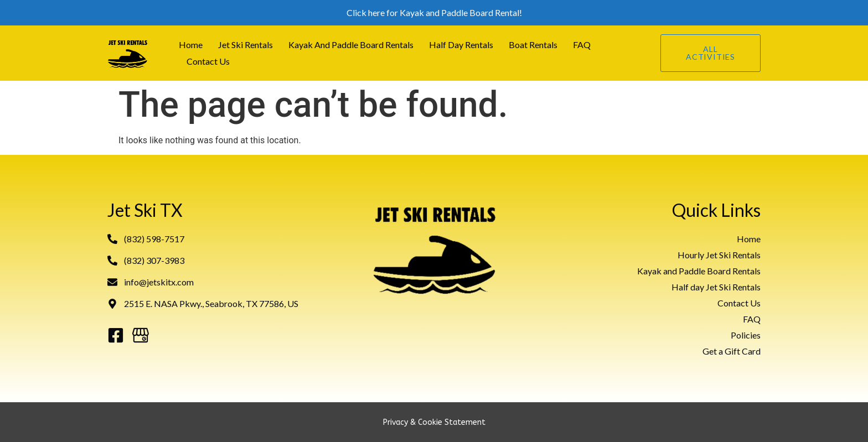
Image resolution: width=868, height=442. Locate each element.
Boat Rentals (533, 45)
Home (191, 45)
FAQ (582, 45)
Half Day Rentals (461, 45)
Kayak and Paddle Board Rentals (351, 45)
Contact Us (208, 61)
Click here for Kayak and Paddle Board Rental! (434, 12)
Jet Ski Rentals (246, 45)
